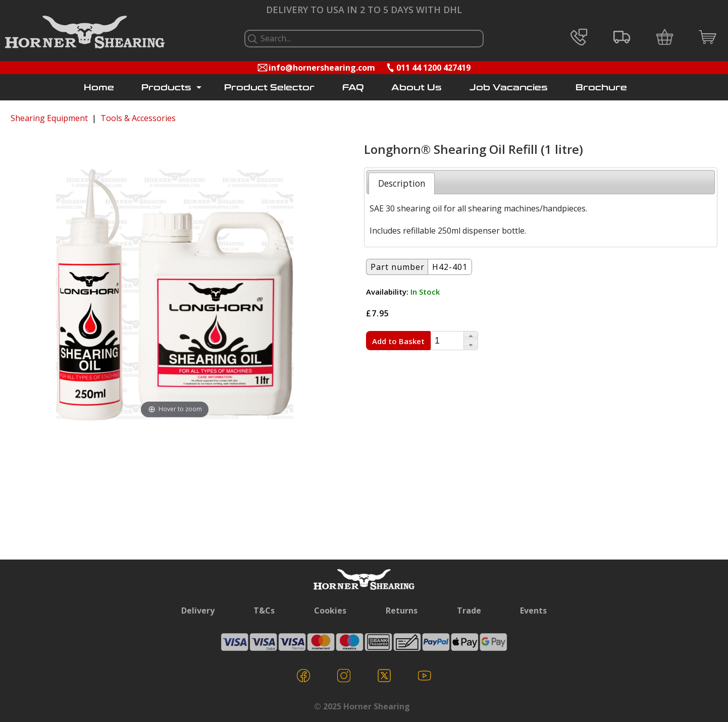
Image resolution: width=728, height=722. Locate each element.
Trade (469, 610)
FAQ (353, 88)
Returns (402, 610)
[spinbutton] (447, 341)
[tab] (402, 183)
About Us (417, 88)
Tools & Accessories (138, 118)
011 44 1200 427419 (433, 68)
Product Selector (269, 88)
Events (533, 610)
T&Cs (264, 610)
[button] (471, 336)
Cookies (330, 610)
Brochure (601, 88)
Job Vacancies (509, 88)
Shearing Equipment (49, 118)
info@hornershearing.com (322, 68)
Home (99, 88)
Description (402, 183)
